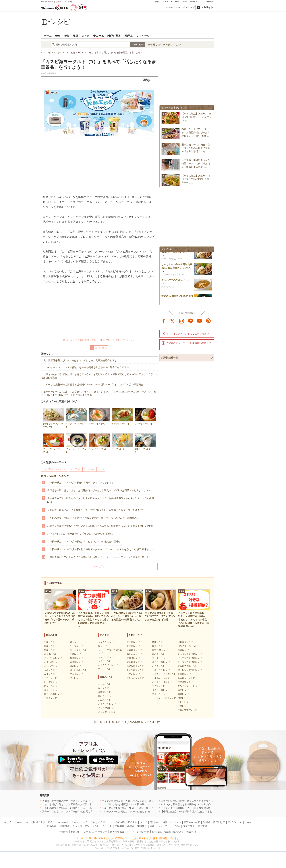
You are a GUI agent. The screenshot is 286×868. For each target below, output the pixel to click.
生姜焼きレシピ (134, 650)
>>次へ (103, 348)
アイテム (132, 822)
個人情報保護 (117, 832)
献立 (58, 36)
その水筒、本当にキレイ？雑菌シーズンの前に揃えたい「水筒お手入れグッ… (196, 163)
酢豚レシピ (158, 642)
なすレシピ (50, 674)
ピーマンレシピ (52, 682)
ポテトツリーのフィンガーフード (53, 418)
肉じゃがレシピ (134, 654)
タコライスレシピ (161, 690)
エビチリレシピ (160, 658)
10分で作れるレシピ (188, 646)
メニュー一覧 (207, 2)
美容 (152, 826)
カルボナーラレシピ (162, 678)
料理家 (129, 36)
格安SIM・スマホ (172, 822)
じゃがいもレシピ (53, 658)
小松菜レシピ (51, 698)
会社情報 (63, 832)
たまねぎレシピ (52, 662)
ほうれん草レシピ (53, 694)
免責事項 (191, 832)
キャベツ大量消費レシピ (190, 654)
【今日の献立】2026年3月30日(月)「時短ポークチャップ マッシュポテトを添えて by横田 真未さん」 (101, 549)
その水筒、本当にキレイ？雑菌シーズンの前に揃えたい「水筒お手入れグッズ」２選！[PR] (96, 510)
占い (185, 2)
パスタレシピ (159, 666)
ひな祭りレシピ (106, 696)
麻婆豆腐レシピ (160, 650)
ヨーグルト (76, 469)
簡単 (76, 36)
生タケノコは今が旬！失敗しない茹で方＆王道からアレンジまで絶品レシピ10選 (144, 801)
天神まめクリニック (102, 822)
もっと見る (99, 566)
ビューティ (176, 2)
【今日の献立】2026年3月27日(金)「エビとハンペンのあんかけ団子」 (84, 542)
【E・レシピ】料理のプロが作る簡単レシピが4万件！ (127, 722)
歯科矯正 (142, 826)
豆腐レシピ (75, 654)
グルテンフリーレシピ (189, 686)
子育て (158, 2)
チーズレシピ (76, 646)
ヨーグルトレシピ (78, 650)
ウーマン (85, 826)
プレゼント (194, 2)
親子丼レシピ (133, 642)
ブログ (143, 822)
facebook (164, 321)
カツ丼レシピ (133, 646)
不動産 (131, 826)
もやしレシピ (51, 678)
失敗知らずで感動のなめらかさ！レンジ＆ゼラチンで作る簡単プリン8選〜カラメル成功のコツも (94, 801)
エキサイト (207, 7)
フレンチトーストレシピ (164, 698)
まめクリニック (79, 822)
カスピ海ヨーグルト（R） (55, 469)
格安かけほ (219, 822)
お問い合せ (143, 832)
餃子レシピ (158, 646)
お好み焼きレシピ (135, 666)
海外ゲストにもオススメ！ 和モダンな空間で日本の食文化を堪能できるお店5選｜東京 (88, 812)
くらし (166, 2)
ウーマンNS (89, 469)
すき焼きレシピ (134, 662)
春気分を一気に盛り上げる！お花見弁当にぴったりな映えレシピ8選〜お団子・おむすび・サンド (99, 490)
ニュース (107, 826)
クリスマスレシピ (107, 708)
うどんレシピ (133, 674)
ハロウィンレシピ (107, 704)
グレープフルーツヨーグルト (53, 443)
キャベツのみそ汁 (171, 281)
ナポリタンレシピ (161, 670)
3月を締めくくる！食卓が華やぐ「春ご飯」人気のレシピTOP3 (80, 534)
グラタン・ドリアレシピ (164, 674)
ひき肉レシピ (51, 654)
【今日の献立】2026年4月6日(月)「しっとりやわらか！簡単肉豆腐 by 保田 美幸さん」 (88, 808)
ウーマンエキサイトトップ (180, 7)
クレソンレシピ (106, 657)
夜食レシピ (183, 706)
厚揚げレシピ (76, 658)
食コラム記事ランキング (55, 476)
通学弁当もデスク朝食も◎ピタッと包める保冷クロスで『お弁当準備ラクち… (196, 148)
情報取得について (174, 832)
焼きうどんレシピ (135, 678)
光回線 (207, 822)
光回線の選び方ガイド (43, 822)
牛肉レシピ (50, 642)
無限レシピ (183, 694)
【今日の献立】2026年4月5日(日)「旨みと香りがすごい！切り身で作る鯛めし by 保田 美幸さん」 (153, 808)
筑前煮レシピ (133, 658)
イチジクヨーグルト (122, 416)
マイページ (143, 36)
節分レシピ (104, 688)
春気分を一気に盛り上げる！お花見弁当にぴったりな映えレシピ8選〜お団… (196, 132)
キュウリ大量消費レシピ (190, 662)
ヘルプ (131, 832)
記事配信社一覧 (170, 358)
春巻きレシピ (159, 654)
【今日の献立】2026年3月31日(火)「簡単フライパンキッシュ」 (81, 483)
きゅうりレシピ (52, 690)
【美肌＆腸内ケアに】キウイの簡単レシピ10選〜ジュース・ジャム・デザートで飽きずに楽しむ (98, 557)
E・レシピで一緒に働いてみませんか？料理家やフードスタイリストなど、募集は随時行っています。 (128, 838)
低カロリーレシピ (186, 678)
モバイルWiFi (235, 822)
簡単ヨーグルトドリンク (145, 443)
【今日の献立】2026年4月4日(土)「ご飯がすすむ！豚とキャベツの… (197, 179)
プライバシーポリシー (95, 832)
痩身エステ (189, 826)
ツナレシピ (75, 678)
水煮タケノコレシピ (108, 665)
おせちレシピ (105, 684)
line (191, 321)
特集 (67, 36)
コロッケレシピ (160, 694)
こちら (165, 845)
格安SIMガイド (192, 822)
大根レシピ (50, 670)
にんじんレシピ (52, 686)
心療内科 (120, 822)
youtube (200, 321)
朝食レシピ (183, 698)
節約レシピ (183, 690)
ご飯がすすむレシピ (188, 710)
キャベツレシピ (52, 666)
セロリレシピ (105, 661)
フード (101, 469)
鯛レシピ (103, 646)
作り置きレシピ (185, 642)
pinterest (208, 321)
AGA (177, 826)
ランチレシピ (184, 702)
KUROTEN (22, 822)
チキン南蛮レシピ (135, 670)
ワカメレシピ (76, 674)
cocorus (249, 822)
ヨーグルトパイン (122, 442)
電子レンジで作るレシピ (190, 670)
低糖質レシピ (184, 674)
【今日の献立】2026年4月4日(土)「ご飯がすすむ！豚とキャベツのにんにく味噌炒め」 (93, 518)
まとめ (86, 36)
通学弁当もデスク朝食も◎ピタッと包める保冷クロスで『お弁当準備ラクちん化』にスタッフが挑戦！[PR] (102, 500)
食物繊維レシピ (185, 682)
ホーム (48, 36)
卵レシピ (74, 642)
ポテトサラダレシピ (162, 682)
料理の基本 (114, 36)
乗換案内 (119, 826)
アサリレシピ (105, 669)
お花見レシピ (105, 700)
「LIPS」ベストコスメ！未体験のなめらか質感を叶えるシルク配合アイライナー (86, 367)
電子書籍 (202, 826)
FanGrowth (63, 822)
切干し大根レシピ (78, 670)
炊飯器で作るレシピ (188, 666)
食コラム (99, 36)
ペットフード (165, 826)
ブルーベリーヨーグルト (76, 443)
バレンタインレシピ (108, 712)
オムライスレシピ (161, 662)
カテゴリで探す (174, 45)
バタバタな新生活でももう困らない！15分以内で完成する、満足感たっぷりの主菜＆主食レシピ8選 (100, 526)
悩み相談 (52, 826)
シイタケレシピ (106, 642)
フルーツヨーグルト (145, 416)
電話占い (155, 822)
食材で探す (156, 45)
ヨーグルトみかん (99, 416)
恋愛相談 (64, 826)
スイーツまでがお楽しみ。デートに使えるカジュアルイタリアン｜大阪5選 (141, 812)
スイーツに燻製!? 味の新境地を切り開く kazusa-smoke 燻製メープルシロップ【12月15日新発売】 (95, 385)
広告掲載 (157, 832)
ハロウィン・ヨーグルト (76, 418)
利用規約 (76, 832)
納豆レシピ (75, 666)
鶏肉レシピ (50, 650)
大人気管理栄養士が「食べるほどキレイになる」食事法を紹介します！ (81, 360)
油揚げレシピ (76, 662)
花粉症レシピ (105, 692)
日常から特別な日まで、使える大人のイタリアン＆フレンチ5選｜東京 (198, 801)
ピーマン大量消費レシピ (190, 658)
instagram (182, 321)
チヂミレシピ (159, 686)
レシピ (96, 826)
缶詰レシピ (183, 650)
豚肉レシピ (50, 646)
